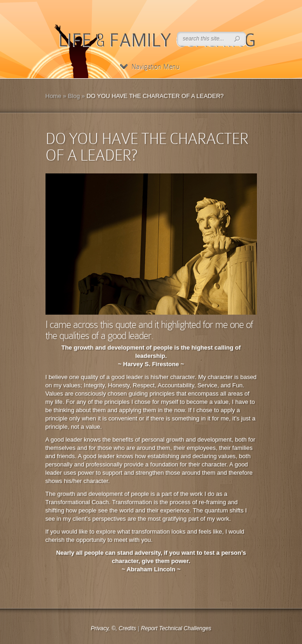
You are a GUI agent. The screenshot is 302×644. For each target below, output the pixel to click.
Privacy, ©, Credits (113, 628)
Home (54, 96)
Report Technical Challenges (176, 628)
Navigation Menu (150, 67)
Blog (74, 96)
